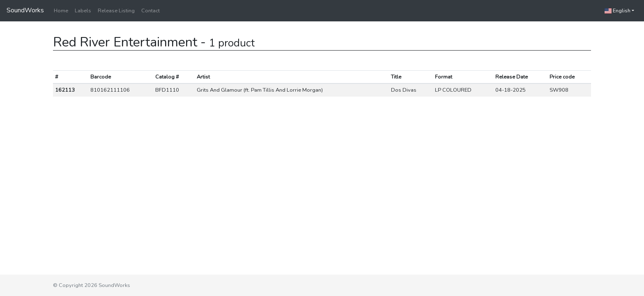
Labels (83, 11)
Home (61, 11)
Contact (151, 11)
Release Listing (116, 11)
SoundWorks (25, 10)
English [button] (618, 11)
